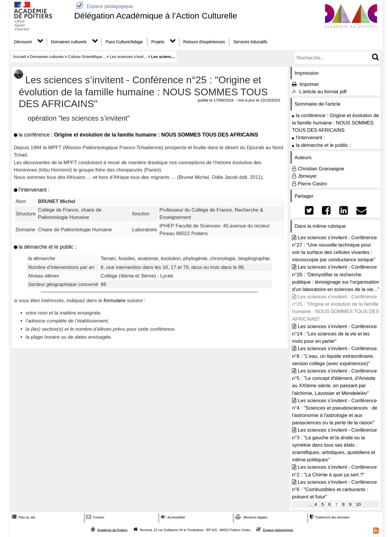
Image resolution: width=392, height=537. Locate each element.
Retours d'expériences (204, 42)
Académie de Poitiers (112, 530)
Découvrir (23, 42)
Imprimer (309, 84)
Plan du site (23, 517)
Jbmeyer (307, 176)
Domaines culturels (69, 42)
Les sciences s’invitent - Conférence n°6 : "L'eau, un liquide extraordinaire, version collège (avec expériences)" (334, 356)
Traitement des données (329, 517)
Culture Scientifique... (87, 57)
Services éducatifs (250, 42)
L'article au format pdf (323, 92)
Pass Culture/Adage (124, 42)
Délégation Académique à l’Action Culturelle (156, 16)
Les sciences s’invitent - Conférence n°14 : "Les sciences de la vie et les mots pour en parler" (334, 334)
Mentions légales (251, 517)
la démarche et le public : (323, 145)
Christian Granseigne (321, 169)
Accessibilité (172, 517)
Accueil (19, 57)
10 (358, 504)
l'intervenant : (310, 138)
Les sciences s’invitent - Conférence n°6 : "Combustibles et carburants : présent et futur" (334, 489)
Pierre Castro (312, 184)
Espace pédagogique (104, 6)
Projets (158, 42)
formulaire (115, 301)
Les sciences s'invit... (128, 57)
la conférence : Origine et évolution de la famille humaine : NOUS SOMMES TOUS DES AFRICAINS (335, 123)
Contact (95, 517)
